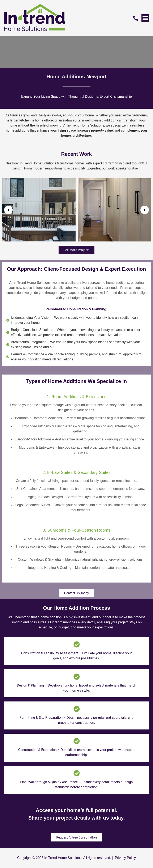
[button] (8, 210)
